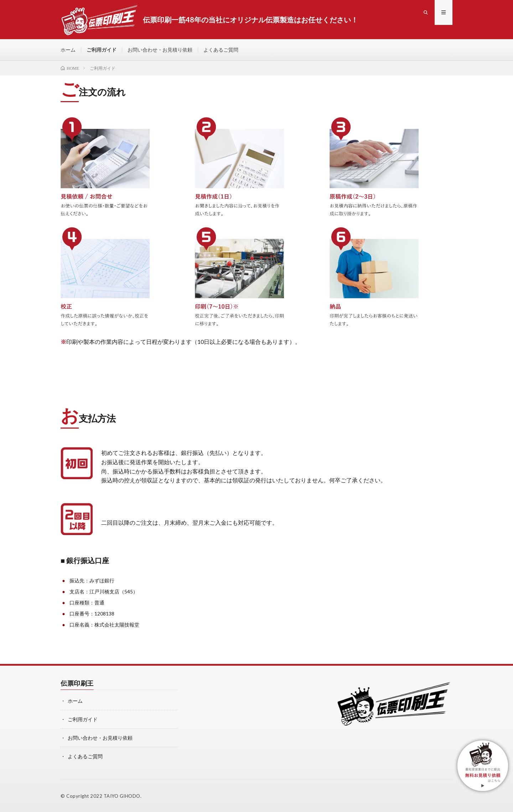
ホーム (68, 50)
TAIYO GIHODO (122, 796)
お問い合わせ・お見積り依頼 (160, 50)
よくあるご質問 (221, 50)
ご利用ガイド (102, 50)
